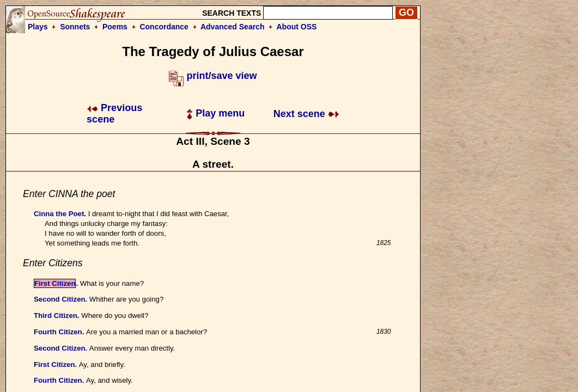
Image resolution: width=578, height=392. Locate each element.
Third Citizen (56, 316)
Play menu (215, 113)
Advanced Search (233, 27)
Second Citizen (60, 299)
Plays (38, 27)
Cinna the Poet (59, 214)
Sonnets (75, 27)
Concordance (164, 27)
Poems (115, 27)
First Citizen (55, 283)
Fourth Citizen (58, 332)
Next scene (306, 114)
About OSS (297, 27)
